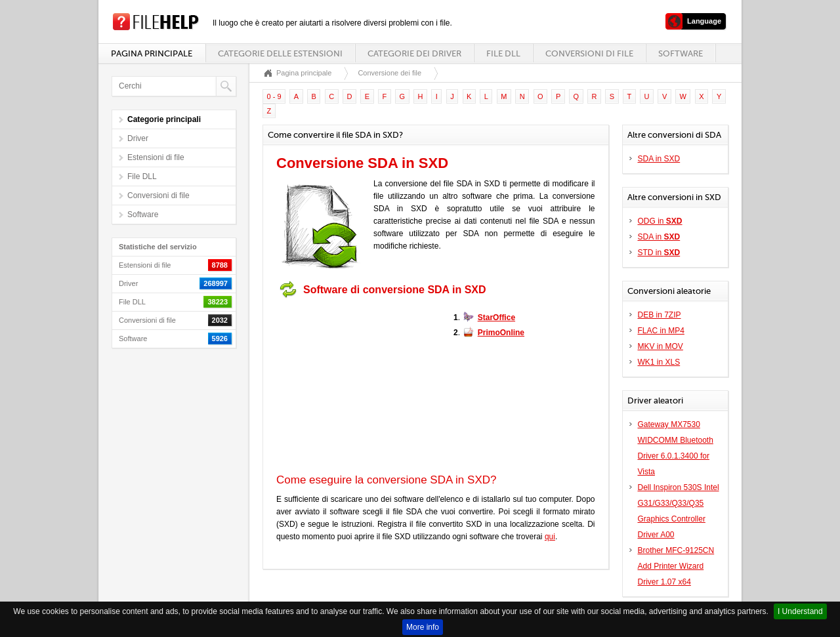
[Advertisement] (358, 386)
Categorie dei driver (414, 53)
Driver (138, 138)
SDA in (659, 237)
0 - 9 (274, 96)
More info (423, 627)
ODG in (660, 221)
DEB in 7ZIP (660, 315)
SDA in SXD (659, 159)
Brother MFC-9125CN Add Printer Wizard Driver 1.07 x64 (676, 566)
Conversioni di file (589, 53)
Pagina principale (152, 53)
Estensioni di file (156, 157)
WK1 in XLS (659, 362)
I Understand (800, 611)
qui (550, 537)
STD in (659, 253)
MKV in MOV (661, 346)
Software (681, 53)
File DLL (503, 53)
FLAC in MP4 (661, 331)
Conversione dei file (389, 73)
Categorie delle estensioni (280, 53)
